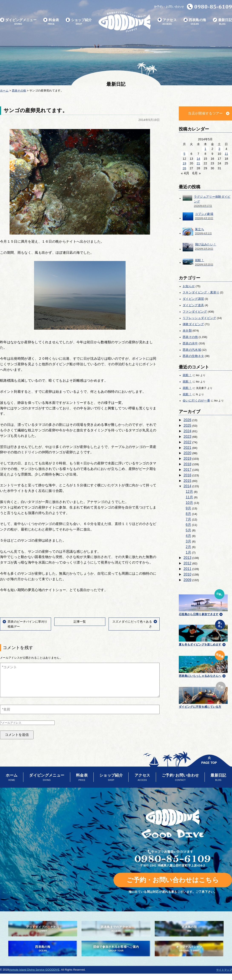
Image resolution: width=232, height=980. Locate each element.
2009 (187, 580)
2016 (187, 475)
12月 (190, 492)
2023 (187, 437)
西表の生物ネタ (193, 356)
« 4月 (185, 173)
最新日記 (222, 22)
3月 (189, 541)
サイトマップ (224, 970)
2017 (187, 470)
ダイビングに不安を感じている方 (203, 694)
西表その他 (190, 337)
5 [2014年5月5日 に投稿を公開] (184, 154)
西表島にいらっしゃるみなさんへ (203, 663)
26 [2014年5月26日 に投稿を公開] (184, 168)
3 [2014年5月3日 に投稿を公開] (219, 149)
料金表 (51, 22)
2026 (187, 420)
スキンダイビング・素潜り (201, 292)
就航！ (187, 375)
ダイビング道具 (193, 305)
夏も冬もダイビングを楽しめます (203, 632)
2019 (187, 459)
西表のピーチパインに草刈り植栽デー (27, 624)
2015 (187, 481)
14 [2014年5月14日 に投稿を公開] (198, 159)
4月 (189, 536)
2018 (187, 464)
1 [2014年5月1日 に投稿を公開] (205, 149)
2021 (187, 448)
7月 (189, 519)
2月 (189, 547)
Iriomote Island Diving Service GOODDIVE (34, 970)
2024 (187, 431)
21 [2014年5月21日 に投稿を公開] (198, 163)
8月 (189, 514)
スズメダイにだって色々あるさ (132, 624)
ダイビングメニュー (18, 22)
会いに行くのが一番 (196, 400)
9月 (189, 508)
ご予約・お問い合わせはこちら (173, 880)
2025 (187, 425)
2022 (187, 442)
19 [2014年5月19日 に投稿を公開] (184, 163)
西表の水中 (190, 343)
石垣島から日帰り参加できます (203, 602)
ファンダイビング (195, 312)
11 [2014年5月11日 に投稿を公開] (226, 154)
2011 (187, 569)
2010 (187, 574)
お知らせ (189, 286)
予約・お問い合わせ (169, 7)
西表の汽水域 (192, 350)
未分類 (187, 331)
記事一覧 (80, 622)
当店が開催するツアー (205, 113)
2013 (187, 558)
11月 (190, 497)
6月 (189, 525)
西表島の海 (195, 22)
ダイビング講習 (193, 299)
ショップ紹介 (79, 22)
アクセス (167, 22)
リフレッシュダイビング (199, 318)
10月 (190, 503)
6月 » (197, 173)
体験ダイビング (193, 324)
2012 (187, 563)
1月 (189, 552)
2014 (187, 486)
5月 (189, 530)
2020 (187, 453)
